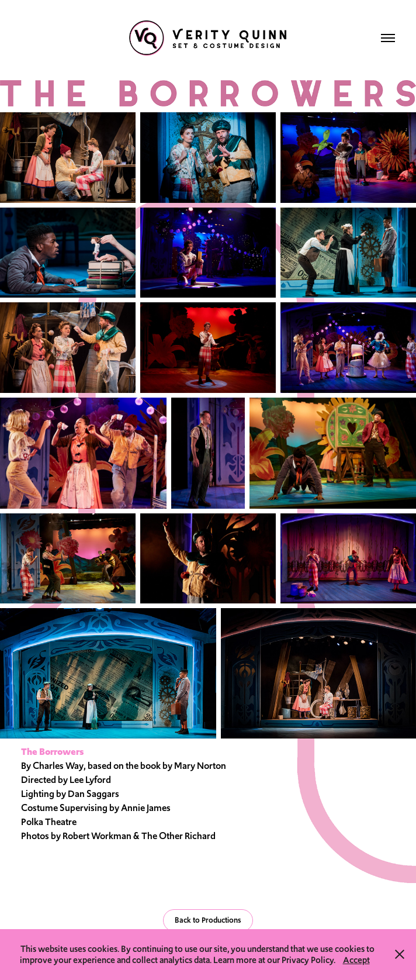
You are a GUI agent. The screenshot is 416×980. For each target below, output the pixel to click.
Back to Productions (208, 920)
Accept (356, 960)
